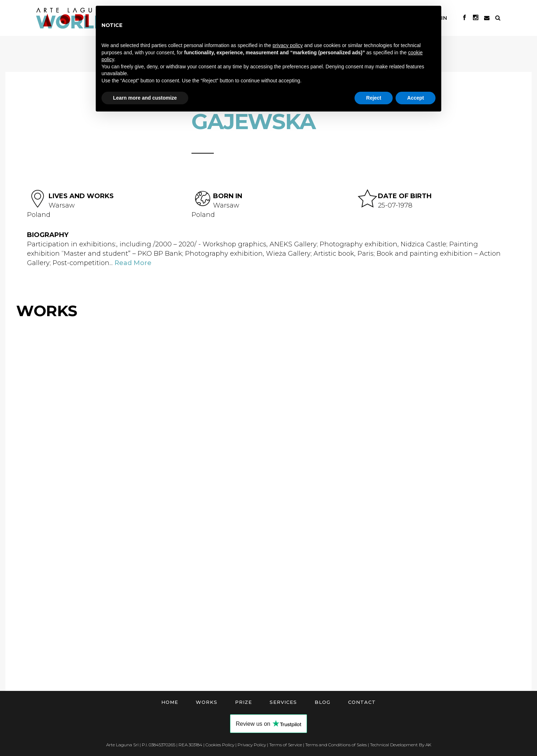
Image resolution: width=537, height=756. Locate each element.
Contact (362, 702)
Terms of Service (286, 745)
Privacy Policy (252, 745)
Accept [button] (416, 98)
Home (170, 702)
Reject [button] (374, 98)
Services (283, 702)
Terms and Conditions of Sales (336, 745)
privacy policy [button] (288, 45)
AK (428, 745)
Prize (243, 702)
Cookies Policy (220, 745)
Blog (322, 702)
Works (207, 702)
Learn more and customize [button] (145, 98)
